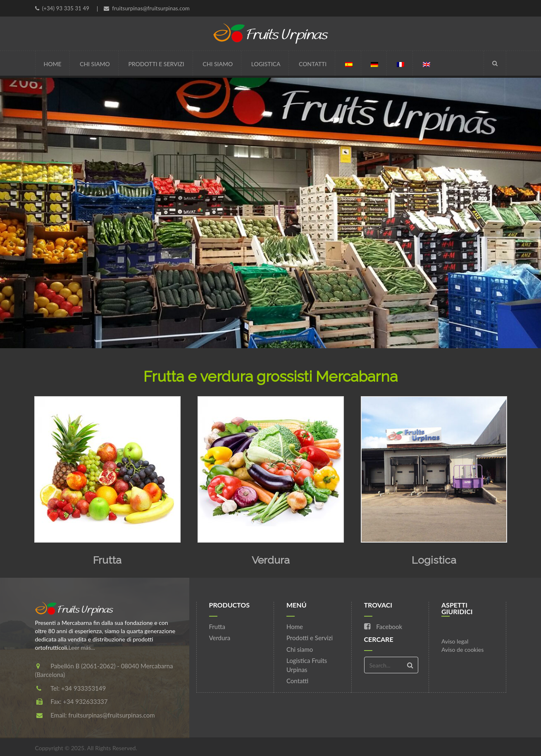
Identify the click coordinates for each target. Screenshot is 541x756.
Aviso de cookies (462, 650)
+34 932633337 (85, 701)
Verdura (271, 560)
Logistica (266, 64)
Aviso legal (455, 641)
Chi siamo (95, 64)
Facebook (383, 627)
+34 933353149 (83, 688)
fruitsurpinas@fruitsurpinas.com (111, 715)
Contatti (313, 64)
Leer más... (82, 647)
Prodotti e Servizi (156, 64)
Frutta (107, 560)
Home (53, 64)
